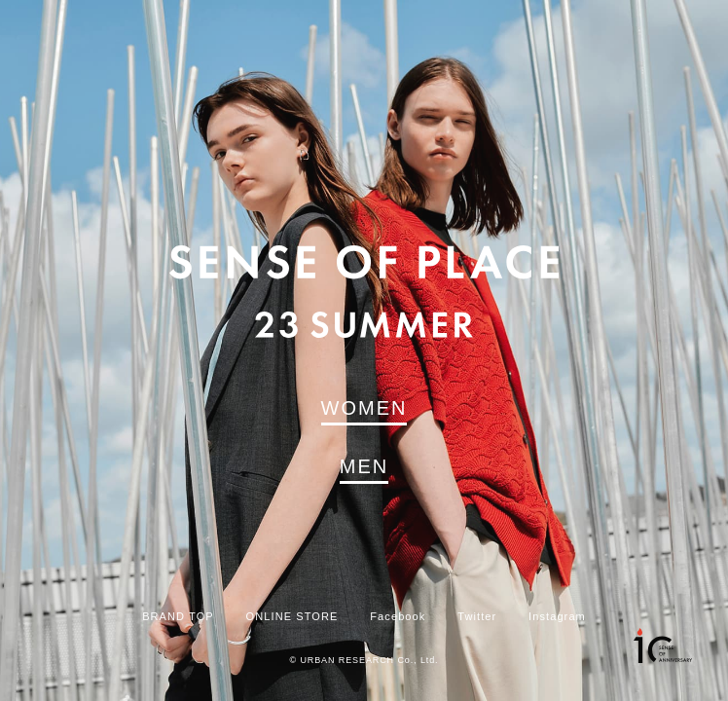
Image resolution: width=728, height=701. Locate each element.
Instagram (557, 617)
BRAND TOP (178, 617)
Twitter (477, 617)
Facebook (398, 617)
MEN (364, 466)
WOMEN (364, 408)
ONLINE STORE (292, 617)
